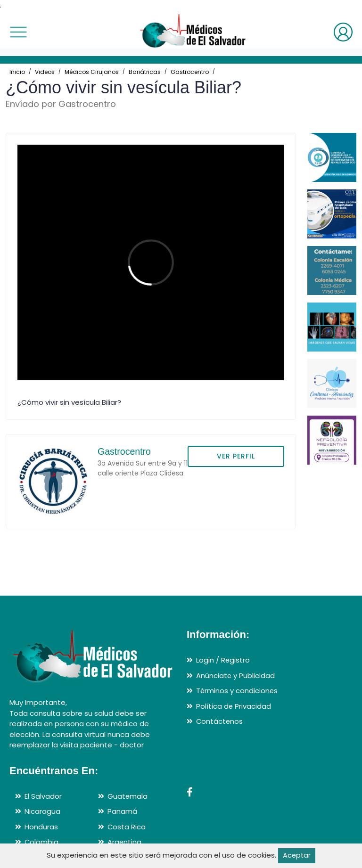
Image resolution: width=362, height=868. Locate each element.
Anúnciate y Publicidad (236, 676)
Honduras (41, 827)
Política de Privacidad (234, 706)
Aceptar (297, 856)
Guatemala (128, 796)
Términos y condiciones (237, 691)
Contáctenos (220, 722)
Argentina (125, 842)
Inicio (17, 72)
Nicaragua (42, 812)
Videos (45, 72)
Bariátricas (145, 72)
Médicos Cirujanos (92, 72)
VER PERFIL (236, 456)
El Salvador (43, 796)
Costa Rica (127, 827)
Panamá (122, 812)
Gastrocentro (190, 72)
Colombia (42, 842)
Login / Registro (223, 660)
